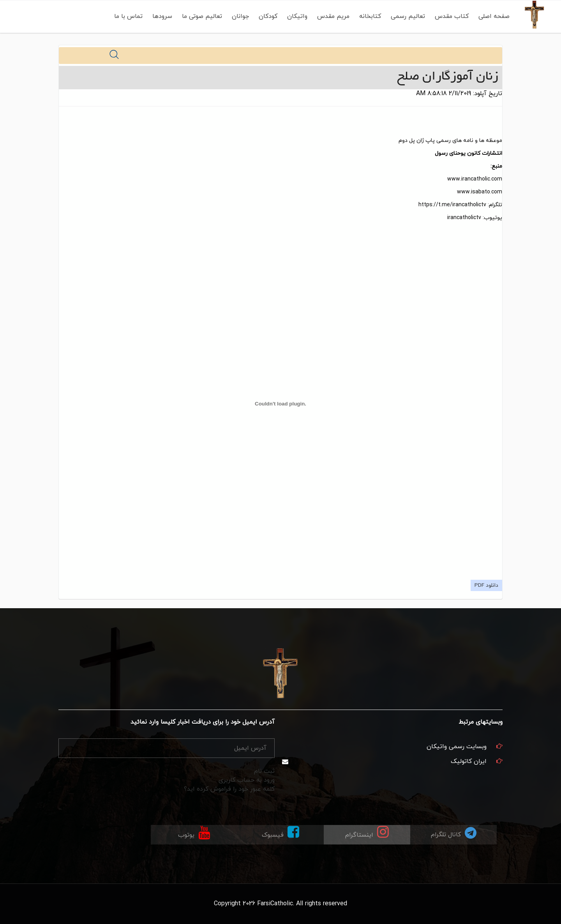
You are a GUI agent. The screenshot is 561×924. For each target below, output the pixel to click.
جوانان (240, 16)
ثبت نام (264, 771)
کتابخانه (370, 16)
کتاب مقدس (452, 16)
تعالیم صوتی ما (202, 16)
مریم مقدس (333, 16)
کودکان (268, 16)
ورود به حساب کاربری (247, 780)
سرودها (162, 16)
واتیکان (297, 16)
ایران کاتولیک (469, 761)
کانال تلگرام (454, 833)
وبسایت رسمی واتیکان (457, 747)
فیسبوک (280, 832)
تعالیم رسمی (408, 16)
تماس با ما (128, 16)
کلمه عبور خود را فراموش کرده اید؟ (229, 789)
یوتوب (194, 832)
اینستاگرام (367, 832)
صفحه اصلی (494, 16)
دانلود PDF (486, 585)
